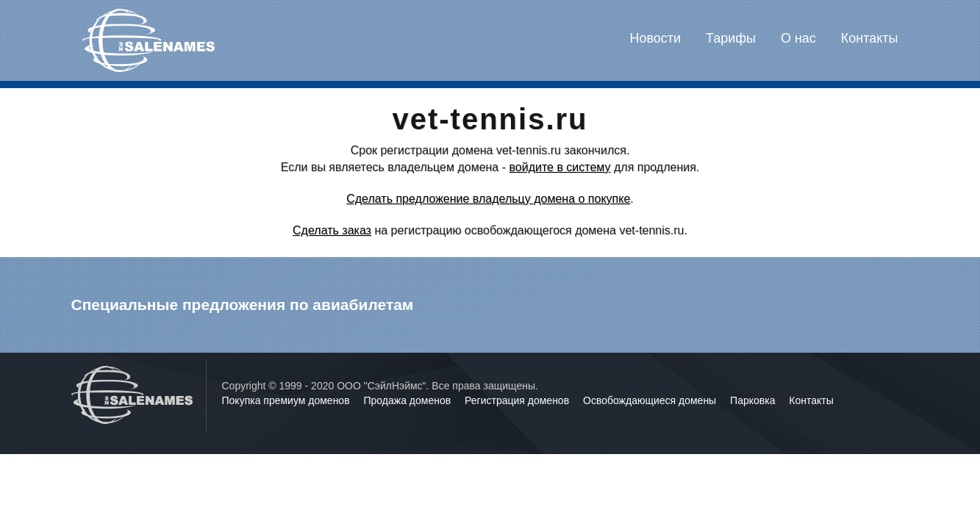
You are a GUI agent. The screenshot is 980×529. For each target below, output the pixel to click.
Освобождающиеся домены (651, 400)
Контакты (870, 38)
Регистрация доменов (518, 400)
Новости (655, 38)
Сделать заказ (332, 230)
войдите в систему (559, 167)
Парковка (754, 400)
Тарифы (731, 38)
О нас (798, 38)
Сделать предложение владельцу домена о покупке (488, 199)
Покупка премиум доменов (287, 400)
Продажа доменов (409, 400)
